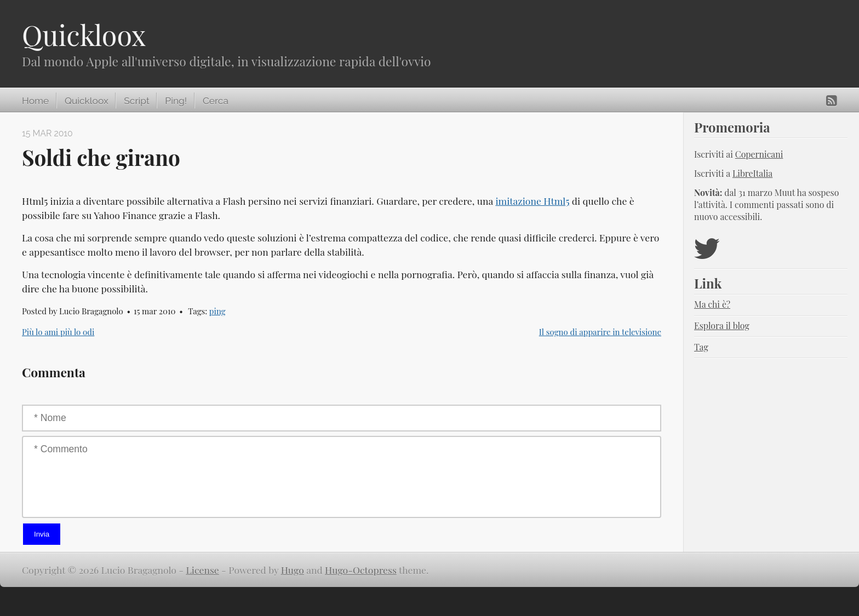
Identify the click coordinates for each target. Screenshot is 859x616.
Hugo (293, 570)
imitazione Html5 (532, 201)
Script (136, 101)
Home (35, 101)
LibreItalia (752, 173)
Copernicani (759, 154)
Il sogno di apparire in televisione (600, 332)
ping (217, 311)
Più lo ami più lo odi (58, 332)
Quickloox (84, 35)
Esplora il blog (722, 326)
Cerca (216, 101)
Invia (42, 534)
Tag (701, 347)
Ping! (176, 101)
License (203, 570)
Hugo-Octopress (361, 570)
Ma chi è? (712, 304)
